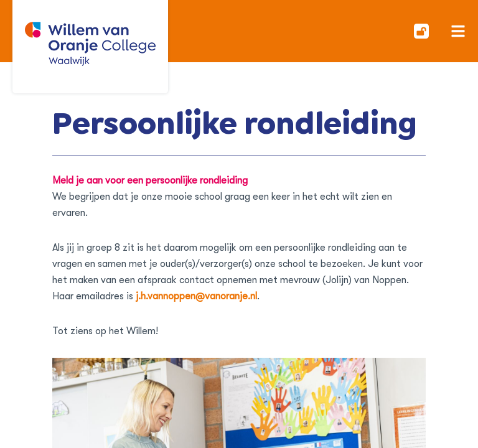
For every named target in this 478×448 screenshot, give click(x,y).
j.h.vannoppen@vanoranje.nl (196, 296)
